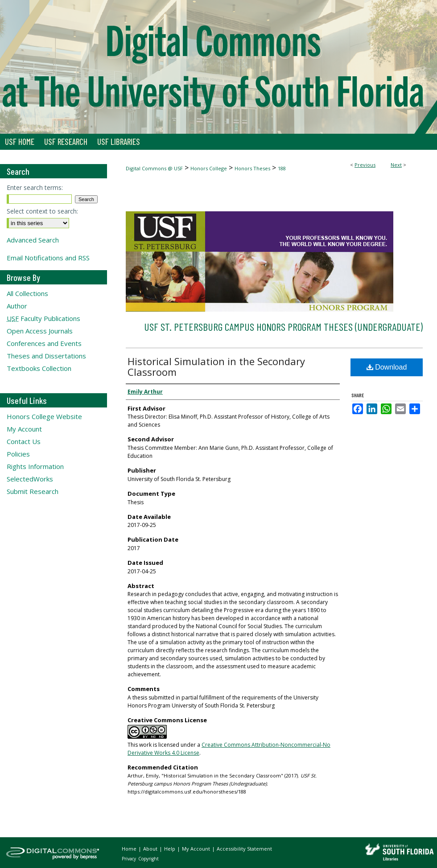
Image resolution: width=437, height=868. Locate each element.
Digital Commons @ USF (154, 168)
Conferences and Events (44, 343)
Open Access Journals (40, 331)
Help (170, 849)
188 (282, 168)
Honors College (209, 168)
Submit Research (33, 491)
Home (130, 849)
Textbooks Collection (39, 368)
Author (17, 306)
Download (387, 367)
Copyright (148, 859)
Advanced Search (33, 240)
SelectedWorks (30, 479)
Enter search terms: (35, 187)
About (151, 849)
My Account (24, 429)
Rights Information (35, 466)
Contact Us (24, 441)
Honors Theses (252, 168)
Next (396, 165)
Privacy (130, 859)
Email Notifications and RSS (48, 258)
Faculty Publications (43, 318)
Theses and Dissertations (46, 356)
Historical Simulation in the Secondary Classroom (216, 366)
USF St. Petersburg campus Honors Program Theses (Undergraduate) (283, 327)
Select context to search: (42, 211)
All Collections (27, 293)
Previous (365, 165)
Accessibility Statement (244, 849)
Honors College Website (44, 416)
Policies (18, 454)
